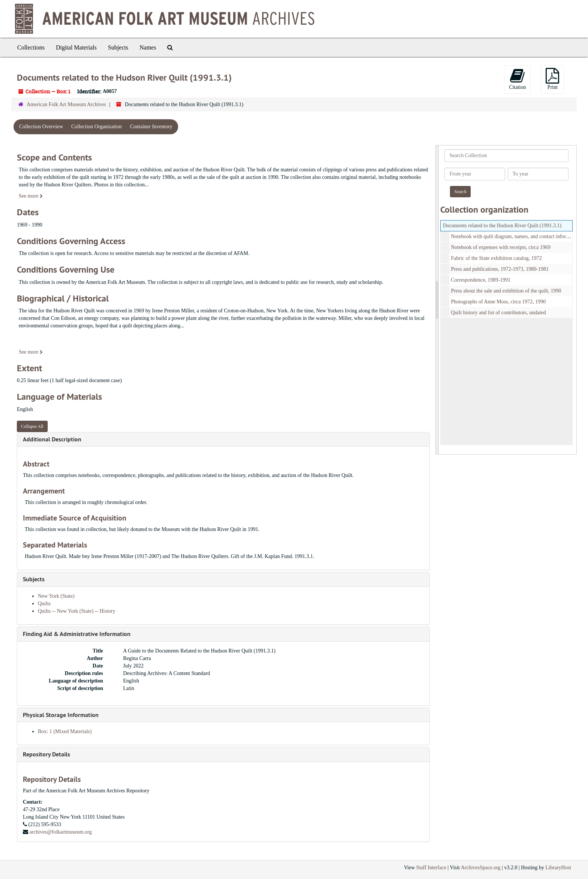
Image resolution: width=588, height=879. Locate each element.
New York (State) (56, 596)
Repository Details (46, 754)
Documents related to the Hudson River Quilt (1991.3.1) (502, 226)
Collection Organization (97, 127)
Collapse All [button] (32, 426)
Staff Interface (431, 868)
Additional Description (52, 439)
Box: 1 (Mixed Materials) (65, 731)
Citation (517, 79)
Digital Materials (76, 47)
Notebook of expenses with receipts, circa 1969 (501, 247)
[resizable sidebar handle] (437, 300)
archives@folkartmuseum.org (61, 832)
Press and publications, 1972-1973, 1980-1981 (500, 269)
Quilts (44, 604)
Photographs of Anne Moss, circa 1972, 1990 (499, 302)
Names (148, 47)
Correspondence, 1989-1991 (481, 280)
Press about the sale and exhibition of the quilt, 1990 (506, 291)
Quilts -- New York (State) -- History (76, 611)
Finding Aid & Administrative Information (77, 634)
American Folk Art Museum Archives (66, 104)
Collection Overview (41, 127)
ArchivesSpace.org (481, 868)
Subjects (118, 47)
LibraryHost (558, 868)
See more (31, 196)
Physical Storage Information (61, 715)
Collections (31, 47)
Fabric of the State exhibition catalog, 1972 (496, 258)
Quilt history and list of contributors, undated (499, 313)
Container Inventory (151, 127)
